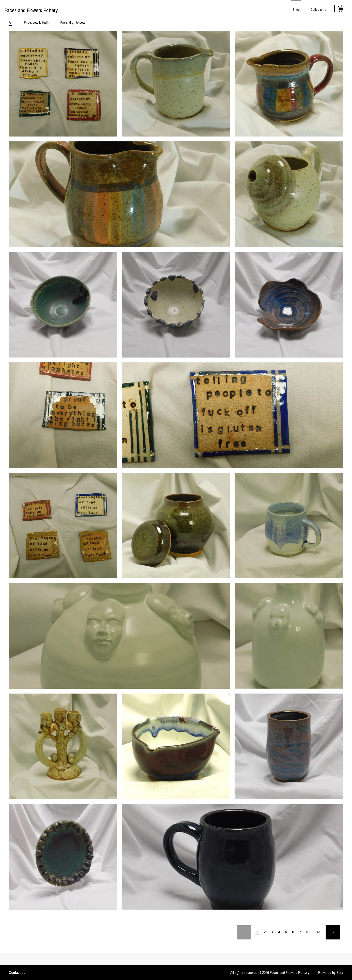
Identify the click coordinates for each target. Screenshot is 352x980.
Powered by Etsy (331, 972)
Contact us (17, 972)
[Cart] (341, 10)
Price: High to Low (73, 22)
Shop (296, 10)
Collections (318, 10)
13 (318, 932)
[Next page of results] (333, 932)
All (11, 22)
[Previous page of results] (244, 932)
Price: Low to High (36, 22)
